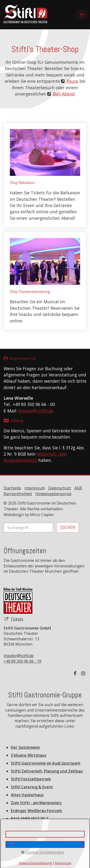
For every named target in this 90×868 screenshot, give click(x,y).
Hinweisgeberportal (53, 494)
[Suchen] (68, 527)
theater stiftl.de (36, 411)
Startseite (12, 488)
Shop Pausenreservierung (45, 281)
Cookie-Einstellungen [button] (43, 852)
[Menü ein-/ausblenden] (82, 15)
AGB (78, 488)
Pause (72, 81)
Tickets (17, 619)
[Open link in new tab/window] (18, 601)
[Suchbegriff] (28, 528)
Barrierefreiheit (18, 494)
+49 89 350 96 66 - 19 (22, 661)
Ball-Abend (64, 94)
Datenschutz (60, 488)
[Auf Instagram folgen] (84, 673)
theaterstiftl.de (19, 656)
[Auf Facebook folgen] (76, 673)
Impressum (35, 488)
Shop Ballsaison (45, 175)
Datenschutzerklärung (35, 863)
